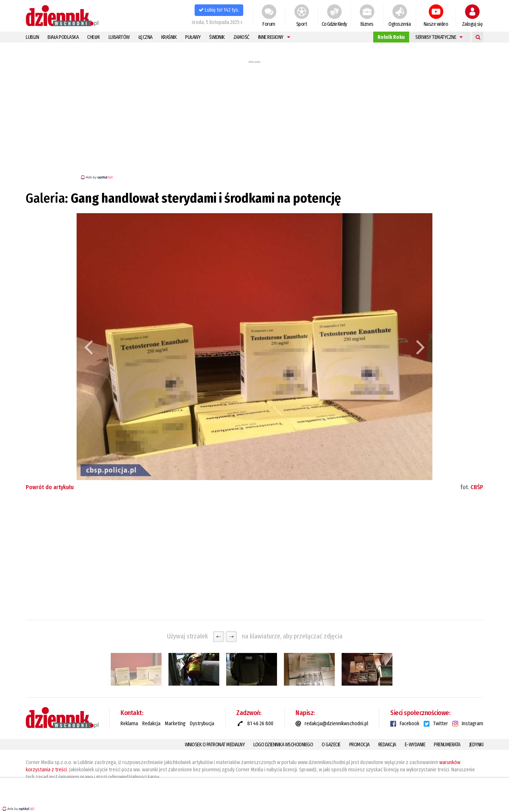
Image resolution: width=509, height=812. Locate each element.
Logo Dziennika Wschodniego (283, 745)
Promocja (359, 745)
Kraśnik (169, 37)
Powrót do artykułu (50, 487)
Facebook (410, 724)
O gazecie (331, 745)
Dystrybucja (202, 724)
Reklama (129, 724)
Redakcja (151, 724)
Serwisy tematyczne (439, 37)
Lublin (32, 37)
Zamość (241, 37)
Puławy (193, 37)
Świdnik (217, 37)
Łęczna (145, 37)
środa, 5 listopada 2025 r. (217, 22)
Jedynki (476, 745)
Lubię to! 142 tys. (219, 10)
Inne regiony (274, 37)
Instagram (473, 724)
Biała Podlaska (63, 37)
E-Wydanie (415, 745)
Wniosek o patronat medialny (215, 745)
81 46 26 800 (260, 724)
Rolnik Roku (391, 37)
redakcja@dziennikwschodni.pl (336, 724)
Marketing (175, 724)
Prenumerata (447, 745)
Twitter (441, 724)
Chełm (93, 37)
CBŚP (477, 487)
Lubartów (119, 37)
